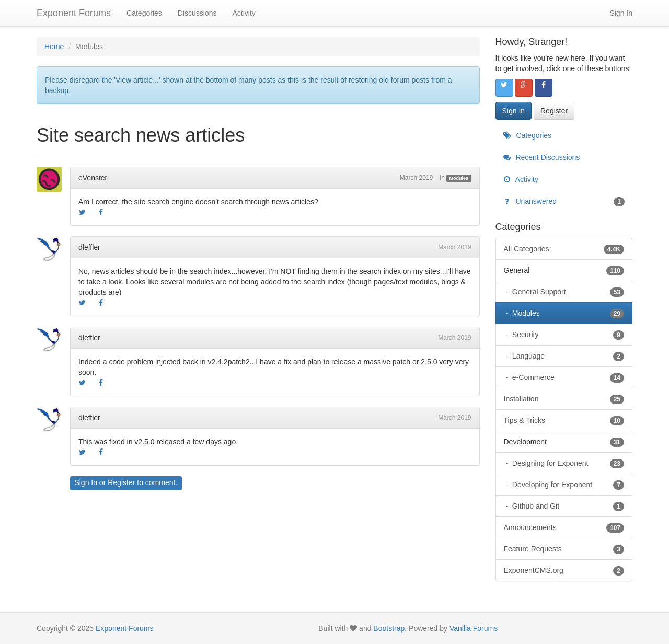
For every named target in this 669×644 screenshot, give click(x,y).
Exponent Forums (74, 13)
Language (567, 356)
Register (121, 482)
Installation (564, 399)
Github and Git (567, 506)
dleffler (89, 247)
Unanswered (564, 201)
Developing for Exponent (567, 485)
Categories (144, 13)
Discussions (197, 13)
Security (567, 335)
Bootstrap (389, 628)
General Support (567, 292)
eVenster (93, 178)
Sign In (621, 13)
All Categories (564, 249)
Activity (244, 13)
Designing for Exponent (567, 463)
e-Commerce (567, 377)
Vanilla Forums (474, 628)
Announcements (564, 527)
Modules (459, 178)
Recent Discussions (542, 157)
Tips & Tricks (564, 420)
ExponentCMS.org (564, 570)
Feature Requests (564, 549)
